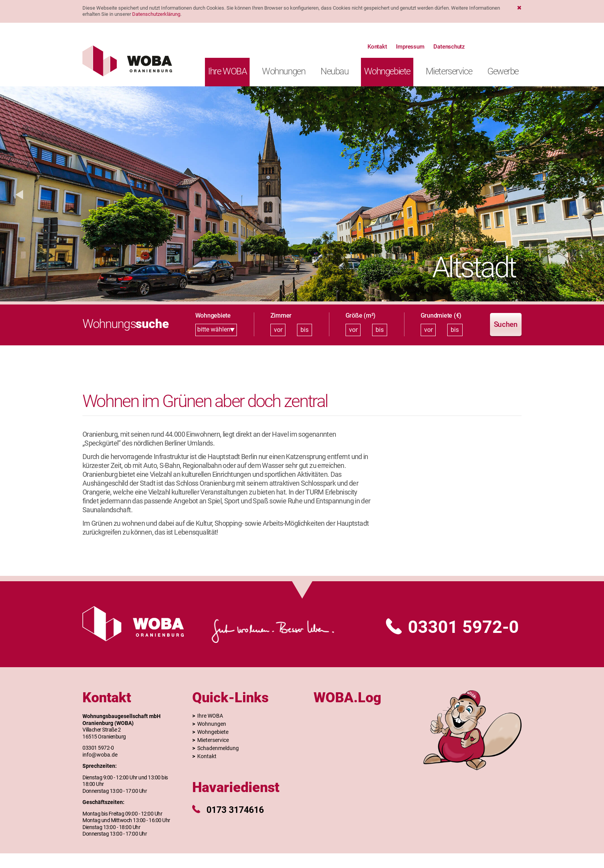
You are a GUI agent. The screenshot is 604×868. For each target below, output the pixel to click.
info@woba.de (100, 755)
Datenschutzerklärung (156, 14)
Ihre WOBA (227, 71)
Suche (476, 47)
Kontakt (377, 47)
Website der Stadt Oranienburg (514, 47)
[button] (19, 194)
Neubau (334, 71)
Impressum (410, 47)
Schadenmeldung (218, 748)
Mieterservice (449, 71)
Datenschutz (449, 47)
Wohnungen (284, 71)
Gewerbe (503, 71)
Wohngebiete (387, 71)
